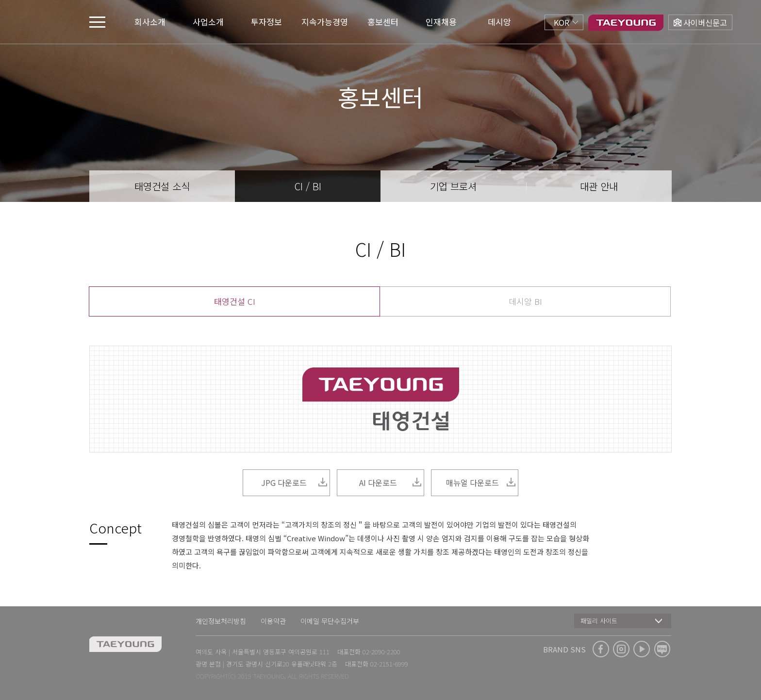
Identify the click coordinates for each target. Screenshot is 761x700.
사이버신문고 (705, 22)
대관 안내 (599, 186)
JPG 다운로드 (294, 483)
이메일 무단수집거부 (330, 621)
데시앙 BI (525, 301)
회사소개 (150, 22)
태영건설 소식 (162, 186)
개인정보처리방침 (221, 621)
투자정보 (266, 22)
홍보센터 (383, 22)
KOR (562, 22)
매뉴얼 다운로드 (481, 483)
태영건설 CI (235, 301)
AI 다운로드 (390, 483)
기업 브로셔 (453, 186)
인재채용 (441, 22)
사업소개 (208, 22)
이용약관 (273, 621)
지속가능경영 (325, 22)
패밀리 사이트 (599, 621)
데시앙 (499, 22)
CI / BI (308, 186)
